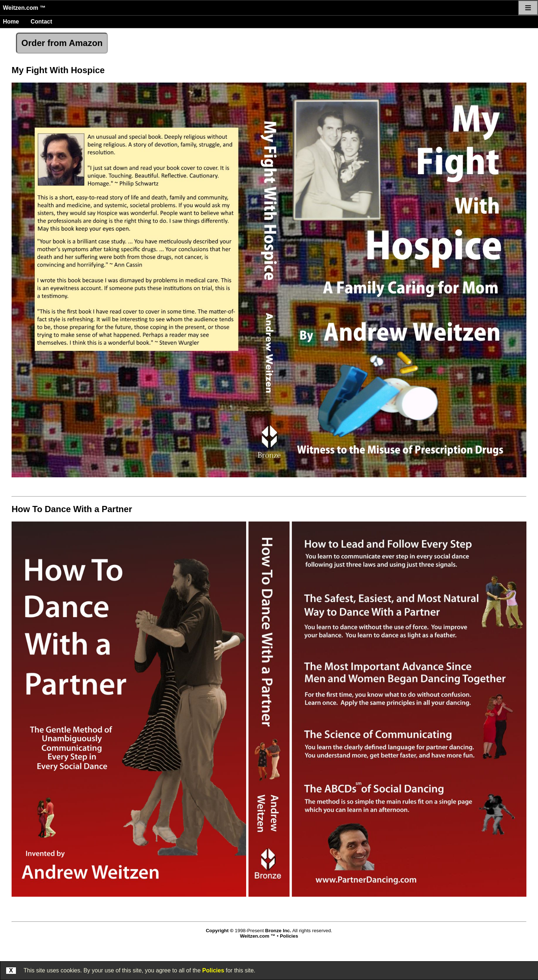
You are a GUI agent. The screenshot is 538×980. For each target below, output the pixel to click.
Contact (41, 22)
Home (11, 22)
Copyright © (219, 931)
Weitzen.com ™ (24, 8)
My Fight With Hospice (58, 70)
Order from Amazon (62, 43)
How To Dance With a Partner (72, 509)
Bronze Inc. (278, 931)
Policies (213, 970)
